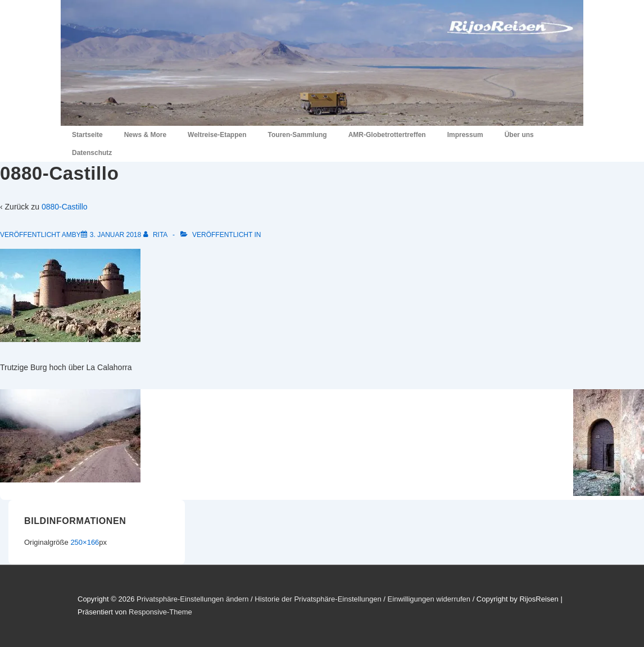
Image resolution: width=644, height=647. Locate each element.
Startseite (87, 135)
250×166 (85, 542)
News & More (145, 135)
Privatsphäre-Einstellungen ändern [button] (192, 599)
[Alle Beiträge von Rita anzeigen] (156, 235)
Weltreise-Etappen (217, 135)
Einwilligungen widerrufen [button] (429, 599)
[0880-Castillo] (115, 235)
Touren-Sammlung (298, 135)
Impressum (465, 135)
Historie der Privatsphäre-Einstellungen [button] (318, 599)
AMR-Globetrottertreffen (387, 135)
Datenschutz (92, 153)
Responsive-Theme (160, 612)
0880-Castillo (65, 207)
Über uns (519, 135)
